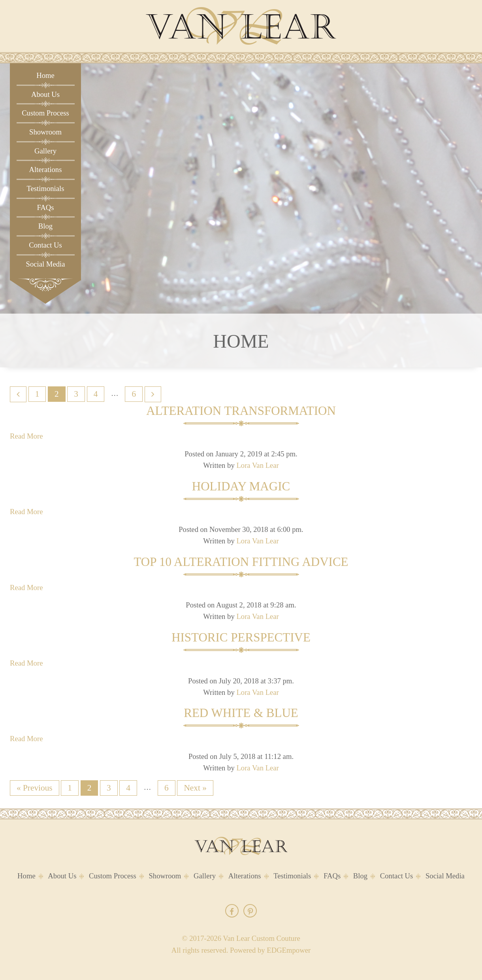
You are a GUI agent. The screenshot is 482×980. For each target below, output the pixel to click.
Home (45, 75)
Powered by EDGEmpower (270, 950)
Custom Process (45, 113)
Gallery (45, 151)
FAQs (45, 207)
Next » (195, 788)
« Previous (35, 788)
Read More (26, 436)
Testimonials (45, 188)
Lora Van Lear (257, 465)
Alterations (46, 169)
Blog (45, 226)
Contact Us (45, 245)
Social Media (46, 264)
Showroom (45, 132)
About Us (45, 94)
